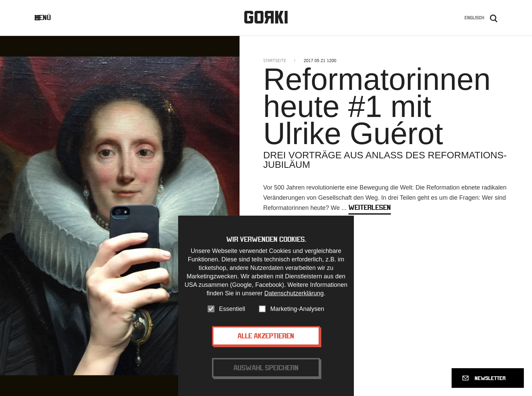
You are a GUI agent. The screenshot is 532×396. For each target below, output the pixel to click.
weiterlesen (370, 207)
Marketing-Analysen (297, 311)
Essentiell (232, 311)
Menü (48, 17)
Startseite (275, 61)
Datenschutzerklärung (294, 296)
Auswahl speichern (266, 370)
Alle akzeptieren (266, 338)
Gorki (266, 17)
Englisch (474, 18)
